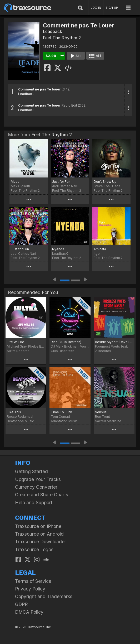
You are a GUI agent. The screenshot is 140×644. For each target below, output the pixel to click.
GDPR (21, 604)
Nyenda (58, 249)
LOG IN (96, 8)
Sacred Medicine (108, 421)
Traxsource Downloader (41, 542)
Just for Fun (61, 182)
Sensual (101, 412)
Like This (14, 412)
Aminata (100, 249)
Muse (15, 182)
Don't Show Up (105, 182)
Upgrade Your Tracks (38, 479)
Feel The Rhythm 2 (62, 38)
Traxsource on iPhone (38, 526)
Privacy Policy (30, 589)
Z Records (103, 351)
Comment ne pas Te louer (39, 89)
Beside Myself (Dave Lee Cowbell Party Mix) (114, 342)
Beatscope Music (20, 421)
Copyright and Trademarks (44, 596)
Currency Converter (36, 487)
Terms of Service (33, 581)
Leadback (52, 31)
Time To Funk (61, 412)
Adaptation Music (64, 421)
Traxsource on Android (39, 534)
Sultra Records (18, 351)
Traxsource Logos (34, 549)
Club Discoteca (63, 351)
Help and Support (34, 503)
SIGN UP (112, 8)
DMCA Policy (29, 612)
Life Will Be (16, 342)
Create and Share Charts (42, 495)
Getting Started (31, 471)
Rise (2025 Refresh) (66, 342)
